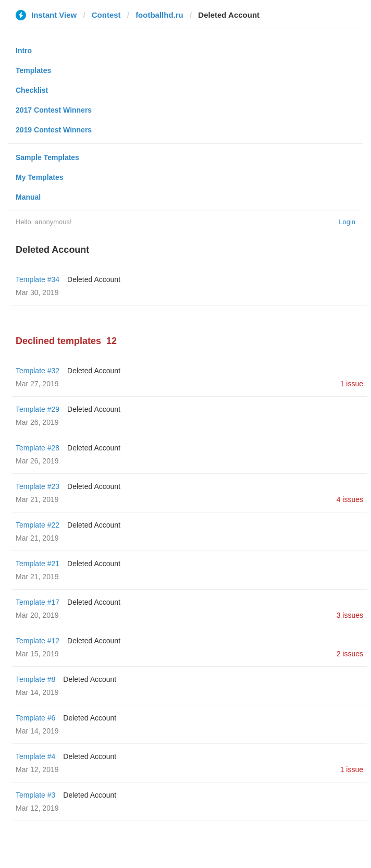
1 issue (352, 384)
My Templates (40, 177)
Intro (24, 51)
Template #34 (38, 279)
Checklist (32, 90)
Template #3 (35, 795)
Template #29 (38, 409)
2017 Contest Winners (54, 110)
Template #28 (38, 448)
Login (347, 222)
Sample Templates (47, 157)
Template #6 (35, 718)
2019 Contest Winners (54, 130)
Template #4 (35, 756)
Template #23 (38, 486)
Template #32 (38, 371)
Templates (33, 70)
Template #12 (38, 641)
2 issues (350, 654)
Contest (106, 15)
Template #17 (38, 602)
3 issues (350, 615)
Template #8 (35, 679)
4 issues (350, 499)
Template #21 (38, 564)
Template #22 (38, 525)
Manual (28, 197)
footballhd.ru (159, 15)
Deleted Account (94, 279)
